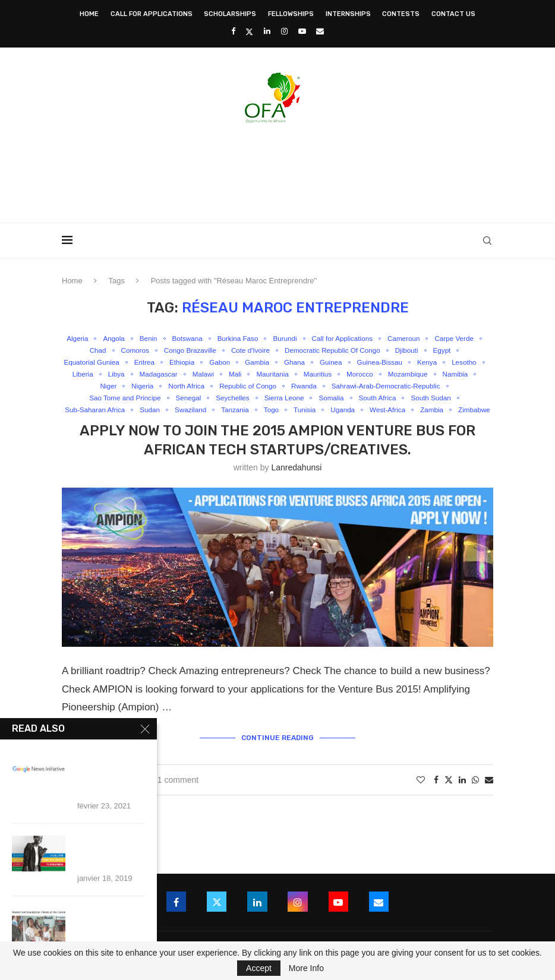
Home (89, 14)
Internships (348, 14)
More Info (306, 968)
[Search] (487, 241)
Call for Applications (152, 14)
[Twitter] (249, 31)
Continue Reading (277, 751)
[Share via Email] (489, 793)
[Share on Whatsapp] (475, 793)
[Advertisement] (277, 169)
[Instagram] (284, 31)
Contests (401, 14)
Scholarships (230, 14)
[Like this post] (421, 793)
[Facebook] (233, 31)
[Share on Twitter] (449, 793)
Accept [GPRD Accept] (259, 968)
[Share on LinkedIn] (462, 793)
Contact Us (453, 14)
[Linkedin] (267, 31)
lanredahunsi (296, 482)
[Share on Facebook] (436, 793)
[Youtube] (302, 31)
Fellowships (291, 14)
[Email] (320, 31)
